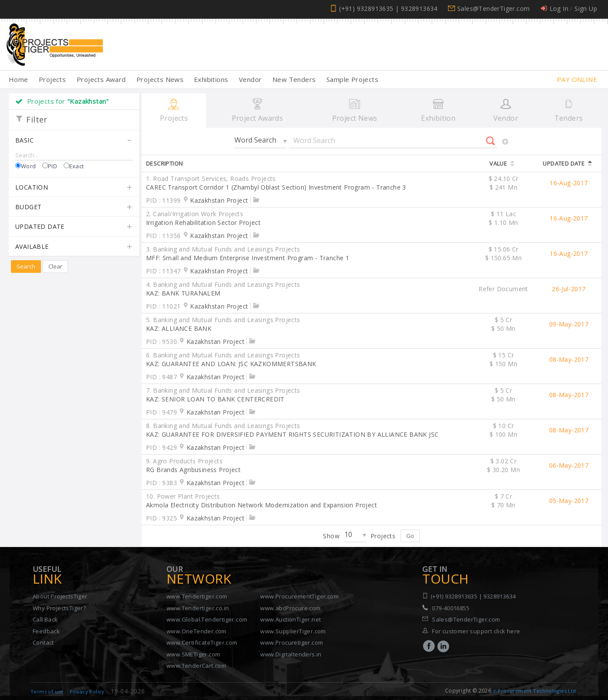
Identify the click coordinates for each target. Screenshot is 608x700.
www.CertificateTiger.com (202, 642)
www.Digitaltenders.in (291, 654)
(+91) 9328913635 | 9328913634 (388, 8)
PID (53, 166)
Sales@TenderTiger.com (493, 8)
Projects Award (101, 79)
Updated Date (74, 227)
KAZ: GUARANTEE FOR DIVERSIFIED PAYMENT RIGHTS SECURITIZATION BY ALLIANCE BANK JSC (292, 434)
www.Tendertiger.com (197, 596)
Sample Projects (352, 79)
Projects (52, 79)
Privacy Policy (87, 692)
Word (29, 166)
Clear (55, 266)
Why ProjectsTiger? (59, 608)
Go (410, 536)
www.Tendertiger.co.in (198, 608)
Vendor (250, 79)
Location (74, 188)
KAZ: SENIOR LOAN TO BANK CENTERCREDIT (215, 399)
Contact (43, 642)
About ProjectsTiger (60, 596)
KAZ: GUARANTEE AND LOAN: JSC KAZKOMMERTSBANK (231, 364)
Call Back (45, 619)
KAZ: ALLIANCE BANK (179, 328)
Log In (559, 8)
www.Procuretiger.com (292, 642)
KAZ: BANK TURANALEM (183, 293)
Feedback (46, 631)
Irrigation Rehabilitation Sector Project (203, 223)
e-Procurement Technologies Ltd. (535, 691)
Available (74, 247)
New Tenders (294, 79)
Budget (74, 207)
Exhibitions (211, 79)
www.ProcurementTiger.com (299, 596)
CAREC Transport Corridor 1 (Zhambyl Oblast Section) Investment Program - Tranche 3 (276, 187)
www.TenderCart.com (196, 666)
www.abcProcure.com (290, 608)
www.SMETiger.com (193, 654)
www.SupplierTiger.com (293, 631)
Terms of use (47, 692)
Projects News (160, 79)
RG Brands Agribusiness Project (193, 470)
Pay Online (577, 79)
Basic (74, 141)
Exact (77, 166)
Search (26, 266)
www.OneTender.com (197, 631)
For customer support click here (476, 631)
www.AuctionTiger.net (290, 619)
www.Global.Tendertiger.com (207, 619)
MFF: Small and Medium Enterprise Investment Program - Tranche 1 (248, 258)
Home (19, 79)
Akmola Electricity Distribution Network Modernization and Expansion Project (262, 505)
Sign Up (586, 8)
